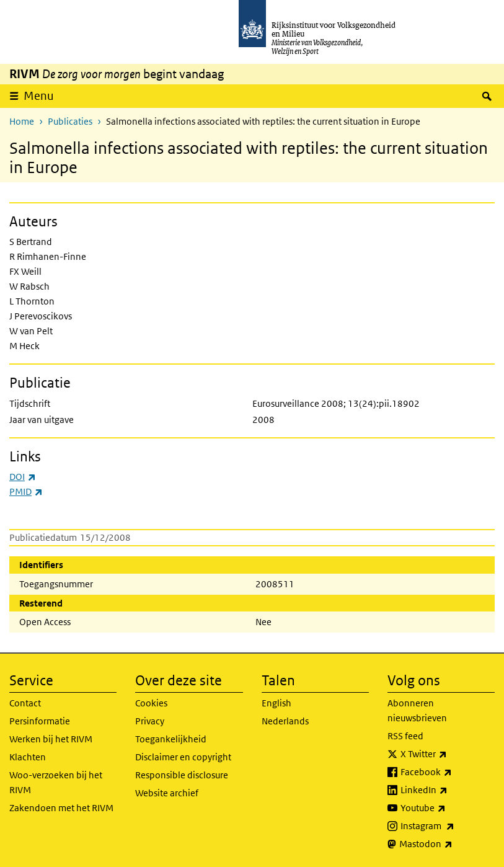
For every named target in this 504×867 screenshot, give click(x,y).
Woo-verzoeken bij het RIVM (56, 782)
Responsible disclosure (182, 775)
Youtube (448, 808)
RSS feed (405, 736)
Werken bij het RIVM (51, 739)
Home (22, 121)
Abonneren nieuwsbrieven (417, 710)
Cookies (151, 703)
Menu (39, 96)
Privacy (150, 721)
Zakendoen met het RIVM (61, 808)
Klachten (28, 757)
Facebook (448, 772)
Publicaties (70, 121)
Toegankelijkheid (171, 739)
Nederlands (285, 721)
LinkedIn (448, 790)
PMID (26, 491)
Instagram (448, 826)
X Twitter (448, 754)
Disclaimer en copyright (183, 757)
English (276, 703)
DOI (23, 477)
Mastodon (447, 844)
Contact (25, 703)
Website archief (167, 793)
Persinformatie (40, 721)
